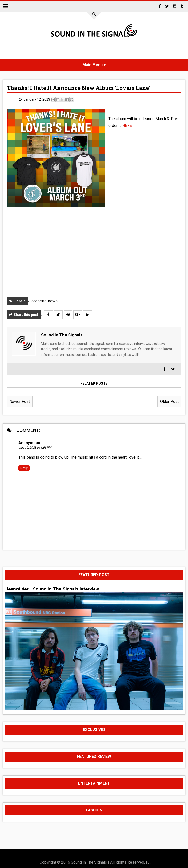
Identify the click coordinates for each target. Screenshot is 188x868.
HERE (127, 125)
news (53, 301)
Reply (24, 468)
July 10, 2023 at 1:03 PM (35, 448)
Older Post (169, 401)
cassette (39, 301)
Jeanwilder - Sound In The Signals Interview (52, 589)
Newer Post (20, 401)
